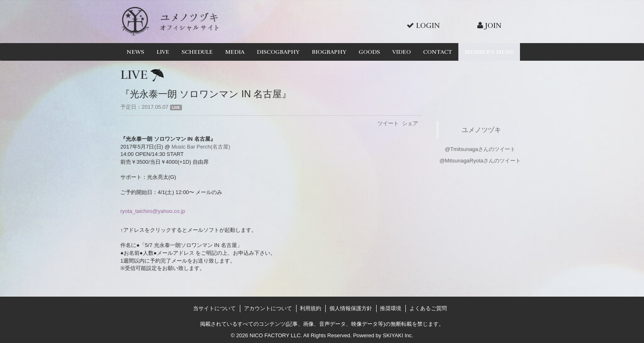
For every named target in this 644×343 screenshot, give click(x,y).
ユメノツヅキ (481, 130)
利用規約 (310, 308)
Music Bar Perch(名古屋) (201, 147)
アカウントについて (268, 308)
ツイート (388, 123)
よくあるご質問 (428, 308)
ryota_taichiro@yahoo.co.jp (153, 211)
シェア (410, 123)
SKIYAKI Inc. (398, 335)
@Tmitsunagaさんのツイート (480, 149)
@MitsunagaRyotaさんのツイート (480, 161)
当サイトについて (214, 308)
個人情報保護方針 (351, 308)
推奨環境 (391, 308)
